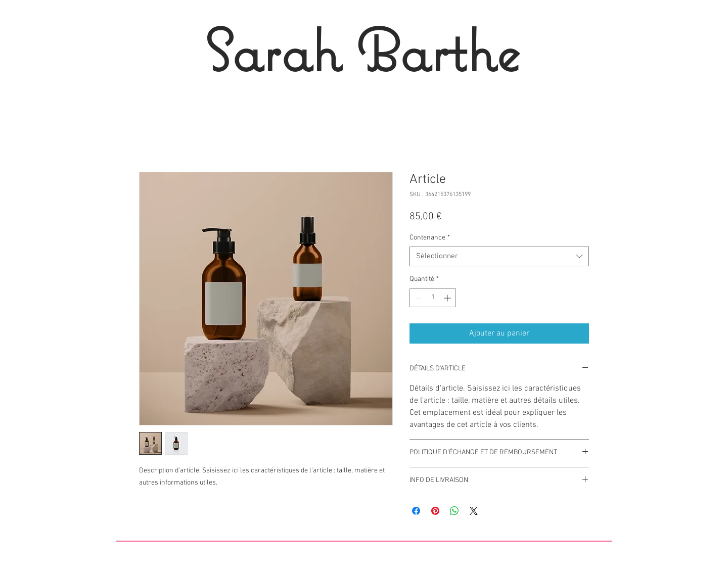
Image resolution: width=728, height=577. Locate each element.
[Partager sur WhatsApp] (454, 511)
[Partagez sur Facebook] (416, 511)
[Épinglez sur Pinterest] (435, 511)
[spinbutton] (433, 298)
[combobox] (499, 256)
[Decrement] (417, 298)
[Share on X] (474, 511)
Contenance (430, 238)
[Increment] (448, 298)
